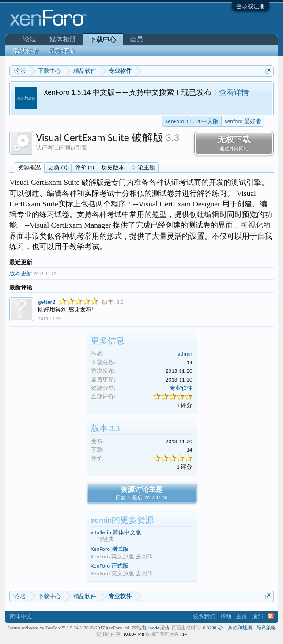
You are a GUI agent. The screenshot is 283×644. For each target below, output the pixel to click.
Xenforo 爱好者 (243, 121)
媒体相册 (63, 39)
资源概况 (29, 167)
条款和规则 (240, 628)
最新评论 (61, 51)
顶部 (257, 616)
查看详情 (234, 92)
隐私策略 (266, 628)
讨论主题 (143, 167)
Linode (153, 628)
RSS (271, 616)
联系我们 (204, 616)
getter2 (47, 302)
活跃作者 (26, 51)
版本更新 (21, 273)
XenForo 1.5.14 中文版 (192, 120)
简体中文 (21, 616)
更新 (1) (58, 167)
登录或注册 (251, 6)
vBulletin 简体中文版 (116, 532)
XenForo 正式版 (110, 566)
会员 (136, 39)
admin (185, 354)
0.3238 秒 (212, 628)
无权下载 (234, 143)
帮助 (226, 616)
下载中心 (103, 40)
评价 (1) (85, 167)
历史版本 (113, 167)
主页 (241, 616)
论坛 (30, 39)
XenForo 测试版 (110, 549)
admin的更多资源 (123, 520)
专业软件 (181, 388)
